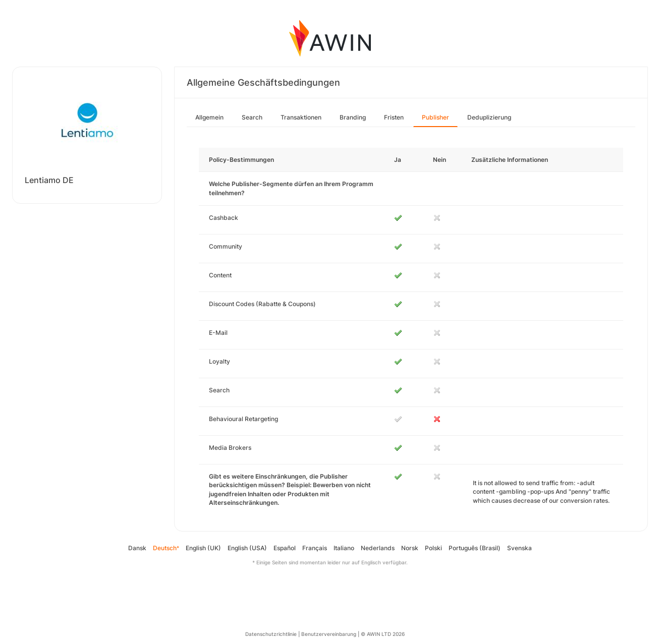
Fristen (394, 117)
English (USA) (247, 548)
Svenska (519, 548)
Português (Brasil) (475, 548)
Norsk (410, 548)
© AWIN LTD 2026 (383, 634)
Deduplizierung (489, 117)
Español (285, 548)
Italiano (344, 548)
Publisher (435, 117)
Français (315, 548)
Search (252, 117)
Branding (353, 117)
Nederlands (378, 548)
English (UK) (203, 548)
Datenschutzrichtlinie (271, 634)
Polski (433, 548)
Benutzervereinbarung (329, 634)
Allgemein (209, 117)
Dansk (137, 548)
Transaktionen (301, 117)
